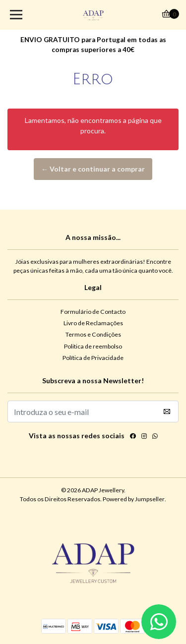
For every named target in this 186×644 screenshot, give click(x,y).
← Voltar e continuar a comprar (93, 169)
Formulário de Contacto (93, 312)
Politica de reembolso (93, 346)
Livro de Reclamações (93, 323)
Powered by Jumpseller (134, 499)
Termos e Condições (93, 334)
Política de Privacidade (93, 358)
